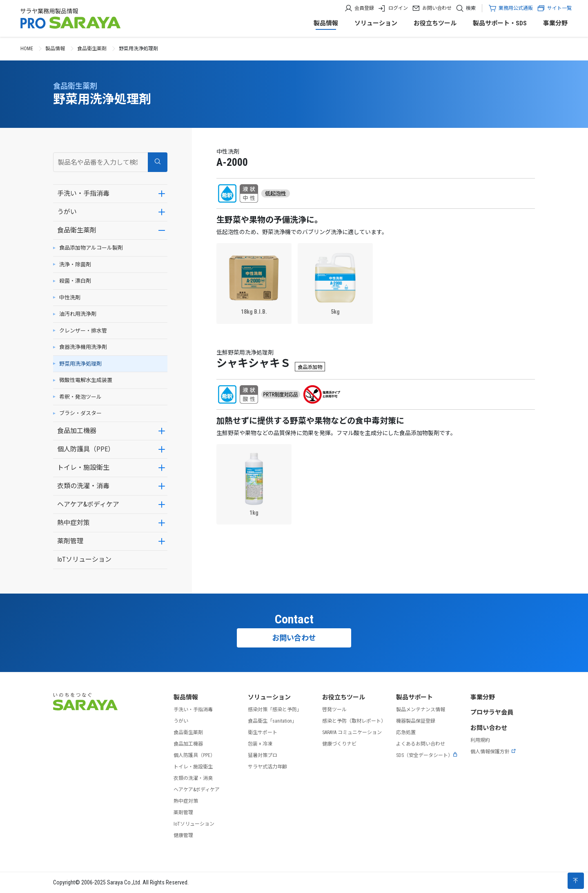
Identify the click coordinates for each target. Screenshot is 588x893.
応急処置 (406, 732)
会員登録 (364, 8)
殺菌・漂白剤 (75, 281)
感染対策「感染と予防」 (275, 710)
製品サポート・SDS (500, 23)
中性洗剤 (70, 298)
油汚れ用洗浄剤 (78, 314)
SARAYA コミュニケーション (352, 732)
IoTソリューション (84, 559)
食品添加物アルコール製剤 (91, 248)
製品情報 (326, 23)
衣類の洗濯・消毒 (83, 486)
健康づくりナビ (339, 744)
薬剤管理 (70, 541)
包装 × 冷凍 (260, 744)
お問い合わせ (437, 8)
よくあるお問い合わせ (421, 744)
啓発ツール (334, 710)
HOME (27, 49)
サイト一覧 (554, 8)
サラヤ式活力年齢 (267, 767)
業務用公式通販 (516, 8)
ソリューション (376, 23)
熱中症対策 (73, 523)
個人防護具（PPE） (86, 449)
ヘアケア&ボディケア (88, 504)
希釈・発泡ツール (80, 397)
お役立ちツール (435, 23)
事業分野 (555, 23)
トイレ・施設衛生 (83, 468)
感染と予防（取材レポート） (354, 721)
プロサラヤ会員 (492, 712)
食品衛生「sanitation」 (272, 721)
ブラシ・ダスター (80, 413)
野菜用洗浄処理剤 (80, 364)
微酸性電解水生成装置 (86, 380)
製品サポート (414, 697)
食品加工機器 (77, 431)
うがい (67, 212)
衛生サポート (263, 732)
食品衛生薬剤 (92, 49)
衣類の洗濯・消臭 (193, 778)
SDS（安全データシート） (427, 755)
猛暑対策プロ (263, 755)
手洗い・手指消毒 (83, 193)
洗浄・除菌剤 (75, 265)
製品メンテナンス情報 (421, 710)
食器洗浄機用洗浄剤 (83, 347)
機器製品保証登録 (416, 721)
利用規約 (480, 740)
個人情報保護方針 (493, 752)
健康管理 (183, 835)
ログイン (398, 8)
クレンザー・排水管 (83, 331)
